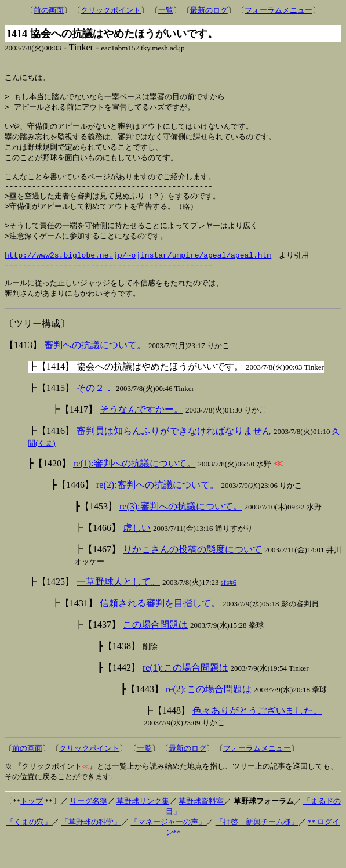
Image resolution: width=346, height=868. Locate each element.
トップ (32, 824)
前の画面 (49, 10)
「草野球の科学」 (91, 845)
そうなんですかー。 (141, 432)
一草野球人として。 (118, 604)
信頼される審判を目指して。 (160, 626)
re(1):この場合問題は (185, 690)
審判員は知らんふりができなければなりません (174, 453)
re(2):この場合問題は (209, 712)
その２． (95, 411)
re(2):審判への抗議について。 (158, 507)
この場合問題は (155, 647)
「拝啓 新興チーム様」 (257, 845)
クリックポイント (111, 10)
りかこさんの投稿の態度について (192, 572)
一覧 (166, 10)
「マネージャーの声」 (168, 845)
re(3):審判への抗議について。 (181, 529)
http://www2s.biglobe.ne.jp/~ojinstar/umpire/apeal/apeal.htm (138, 273)
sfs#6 (229, 605)
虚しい (137, 550)
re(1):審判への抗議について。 (134, 486)
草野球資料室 (201, 824)
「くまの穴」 (29, 845)
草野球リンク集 (143, 824)
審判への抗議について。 (95, 368)
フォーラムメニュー (278, 10)
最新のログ (209, 10)
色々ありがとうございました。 (257, 733)
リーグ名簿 (88, 824)
